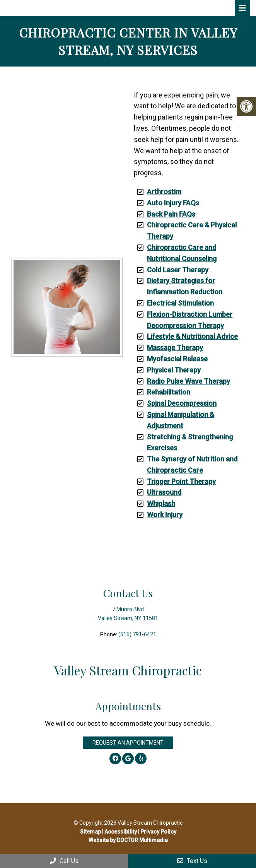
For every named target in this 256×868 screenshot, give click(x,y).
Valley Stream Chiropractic (67, 8)
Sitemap (90, 832)
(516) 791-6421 (137, 634)
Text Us (192, 861)
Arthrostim (164, 192)
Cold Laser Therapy (178, 270)
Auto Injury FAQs (173, 203)
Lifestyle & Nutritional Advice (192, 336)
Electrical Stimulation (180, 303)
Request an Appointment (128, 743)
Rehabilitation (169, 392)
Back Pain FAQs (171, 214)
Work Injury (165, 515)
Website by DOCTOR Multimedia (128, 840)
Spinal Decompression (182, 403)
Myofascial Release (177, 359)
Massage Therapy (175, 348)
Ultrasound (164, 492)
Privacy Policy (158, 832)
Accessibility (121, 832)
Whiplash (161, 503)
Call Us (64, 861)
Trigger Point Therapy (181, 481)
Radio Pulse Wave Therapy (189, 381)
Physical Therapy (174, 370)
